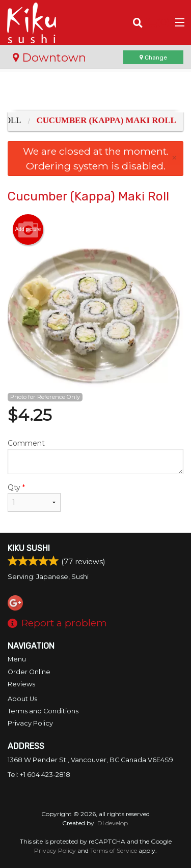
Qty (34, 497)
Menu (17, 659)
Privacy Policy (30, 723)
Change (153, 57)
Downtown (49, 57)
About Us (22, 699)
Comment (95, 456)
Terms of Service (114, 850)
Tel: (39, 775)
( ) (158, 22)
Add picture (28, 229)
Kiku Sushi (29, 548)
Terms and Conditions (43, 711)
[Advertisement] (95, 92)
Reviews (21, 684)
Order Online (29, 672)
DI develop (113, 823)
